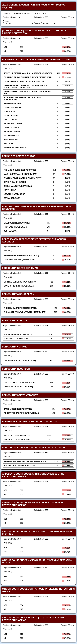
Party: (5, 23)
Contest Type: (40, 23)
